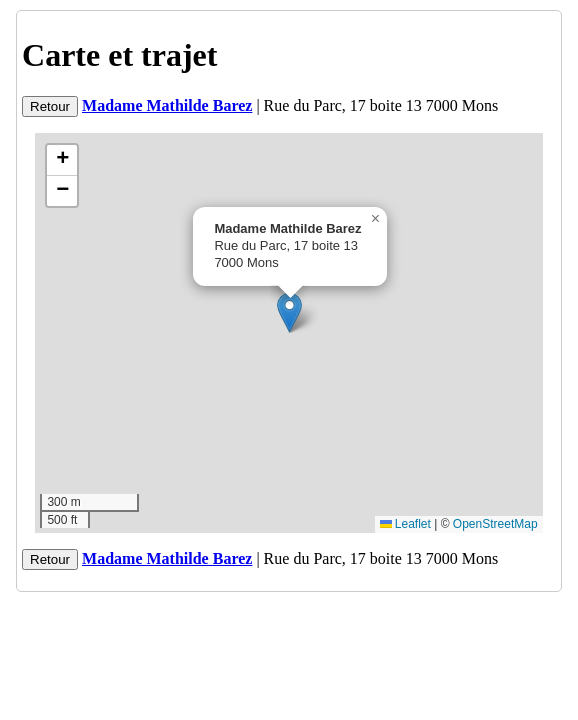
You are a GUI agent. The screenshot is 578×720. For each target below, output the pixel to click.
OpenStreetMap (495, 524)
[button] (289, 312)
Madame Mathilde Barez (167, 105)
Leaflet (405, 524)
